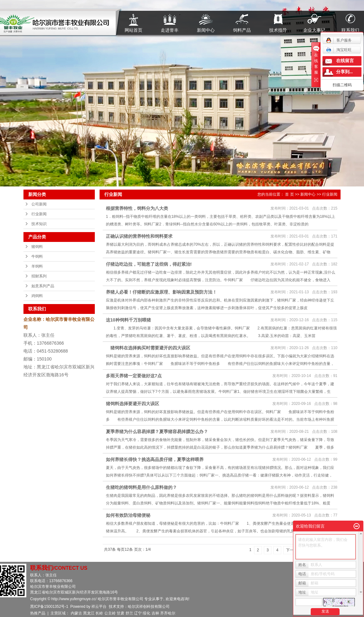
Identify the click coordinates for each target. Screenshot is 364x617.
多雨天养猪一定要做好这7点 (134, 376)
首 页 (289, 194)
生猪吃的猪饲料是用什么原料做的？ (141, 487)
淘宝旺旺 (339, 50)
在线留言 (345, 61)
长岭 (99, 613)
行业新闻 (39, 214)
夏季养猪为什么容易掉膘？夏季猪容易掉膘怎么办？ (157, 432)
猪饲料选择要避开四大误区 (133, 404)
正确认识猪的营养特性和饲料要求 (139, 236)
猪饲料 (37, 247)
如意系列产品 (43, 286)
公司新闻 (39, 204)
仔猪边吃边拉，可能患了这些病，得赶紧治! (149, 264)
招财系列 (39, 276)
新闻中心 (206, 30)
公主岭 (110, 613)
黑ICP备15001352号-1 (49, 607)
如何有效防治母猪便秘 (128, 515)
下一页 (292, 550)
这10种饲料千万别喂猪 (128, 320)
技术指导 (278, 30)
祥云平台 (99, 607)
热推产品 (38, 613)
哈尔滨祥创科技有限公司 (149, 607)
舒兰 (129, 613)
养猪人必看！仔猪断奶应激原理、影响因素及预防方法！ (161, 292)
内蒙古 (76, 613)
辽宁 (138, 613)
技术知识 (39, 224)
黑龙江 (89, 613)
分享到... (344, 72)
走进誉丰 (170, 30)
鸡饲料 (37, 296)
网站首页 (133, 30)
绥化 (146, 613)
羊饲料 (37, 266)
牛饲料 (37, 257)
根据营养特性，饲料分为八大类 (137, 208)
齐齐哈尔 (168, 613)
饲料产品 (242, 30)
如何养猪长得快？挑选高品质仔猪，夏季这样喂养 (155, 459)
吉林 (155, 613)
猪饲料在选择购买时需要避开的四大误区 (148, 348)
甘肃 (120, 613)
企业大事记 (314, 30)
